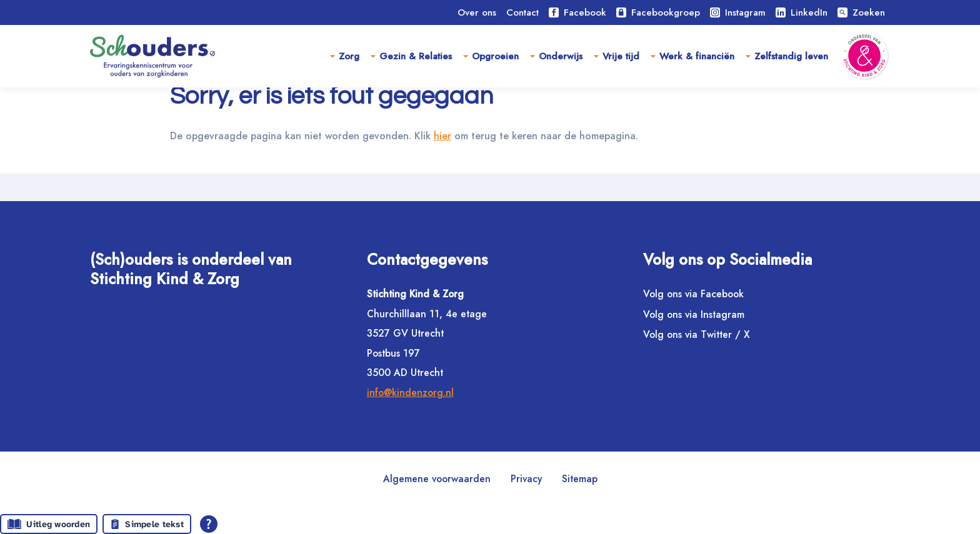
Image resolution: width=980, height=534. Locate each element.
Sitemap (580, 479)
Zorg (349, 56)
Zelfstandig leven (791, 56)
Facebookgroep (658, 12)
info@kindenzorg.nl (410, 393)
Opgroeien (495, 56)
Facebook (577, 12)
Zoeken (861, 12)
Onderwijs (561, 56)
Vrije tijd (621, 56)
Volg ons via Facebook (693, 294)
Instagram (738, 12)
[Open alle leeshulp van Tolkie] (209, 524)
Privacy (526, 479)
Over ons (477, 12)
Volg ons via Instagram (694, 314)
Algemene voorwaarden (437, 479)
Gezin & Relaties (416, 56)
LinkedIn (802, 12)
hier (456, 164)
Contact (522, 12)
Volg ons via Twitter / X (697, 334)
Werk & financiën (697, 56)
